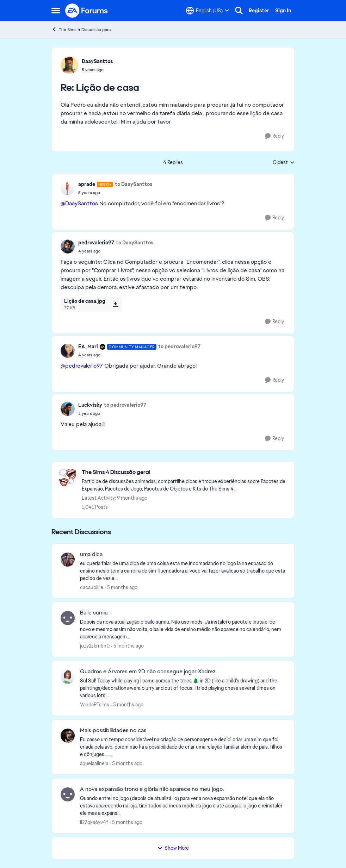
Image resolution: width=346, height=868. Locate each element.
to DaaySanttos (134, 184)
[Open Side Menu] (56, 11)
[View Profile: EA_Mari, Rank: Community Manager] (68, 351)
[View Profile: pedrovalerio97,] (68, 246)
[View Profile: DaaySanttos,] (69, 65)
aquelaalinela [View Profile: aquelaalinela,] (94, 763)
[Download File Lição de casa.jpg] (115, 304)
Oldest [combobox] (284, 163)
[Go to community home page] (87, 11)
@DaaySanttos (79, 203)
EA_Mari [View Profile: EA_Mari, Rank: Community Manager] (88, 346)
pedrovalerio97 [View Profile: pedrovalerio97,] (96, 243)
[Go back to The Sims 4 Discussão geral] (184, 472)
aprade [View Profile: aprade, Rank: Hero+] (87, 184)
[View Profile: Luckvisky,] (68, 409)
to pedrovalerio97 (179, 346)
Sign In (283, 11)
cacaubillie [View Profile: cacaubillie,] (92, 587)
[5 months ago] (121, 587)
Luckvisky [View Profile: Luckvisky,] (90, 405)
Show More (173, 848)
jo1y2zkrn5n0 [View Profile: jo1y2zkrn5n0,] (95, 646)
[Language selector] (208, 11)
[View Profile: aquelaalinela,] (68, 736)
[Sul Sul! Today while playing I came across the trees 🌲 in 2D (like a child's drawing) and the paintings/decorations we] (183, 688)
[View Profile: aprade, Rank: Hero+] (68, 188)
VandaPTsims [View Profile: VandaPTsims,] (95, 705)
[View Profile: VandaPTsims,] (68, 677)
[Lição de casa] (97, 70)
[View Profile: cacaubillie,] (68, 560)
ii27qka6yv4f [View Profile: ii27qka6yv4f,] (94, 822)
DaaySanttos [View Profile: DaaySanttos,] (97, 61)
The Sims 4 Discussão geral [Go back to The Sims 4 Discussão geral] (82, 29)
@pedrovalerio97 (82, 366)
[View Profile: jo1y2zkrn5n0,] (68, 618)
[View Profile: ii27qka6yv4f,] (68, 794)
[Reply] (274, 136)
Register (259, 11)
